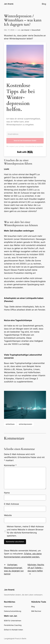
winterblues (10, 424)
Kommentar (10, 465)
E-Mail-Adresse (11, 504)
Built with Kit (25, 152)
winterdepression (25, 424)
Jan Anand (25, 30)
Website (8, 515)
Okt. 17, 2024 (9, 30)
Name (7, 493)
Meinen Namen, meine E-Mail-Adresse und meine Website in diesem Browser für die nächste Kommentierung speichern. (25, 531)
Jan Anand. (9, 4)
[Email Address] (25, 134)
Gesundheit (36, 30)
